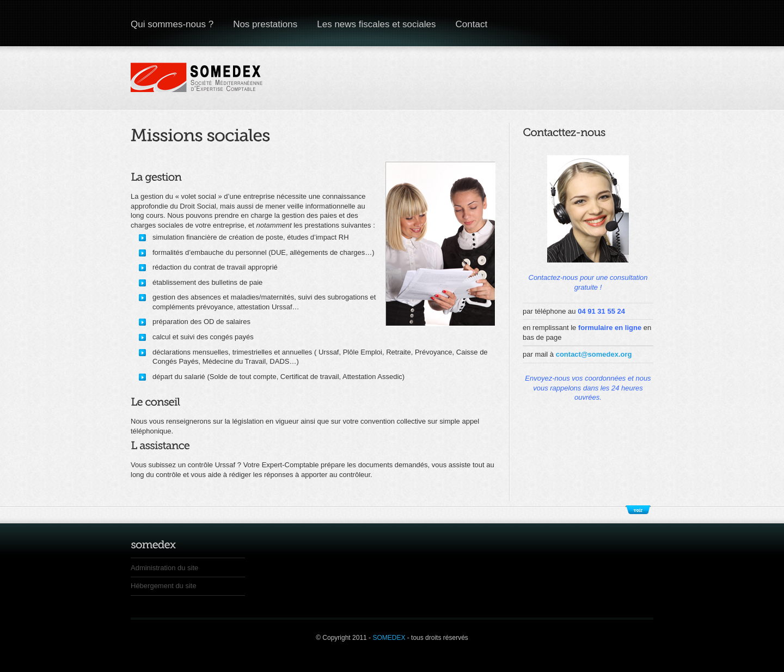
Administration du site (164, 568)
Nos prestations (265, 24)
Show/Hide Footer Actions (638, 510)
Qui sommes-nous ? (172, 24)
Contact (472, 24)
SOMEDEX (390, 638)
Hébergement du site (164, 586)
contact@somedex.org (594, 354)
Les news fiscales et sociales (376, 24)
